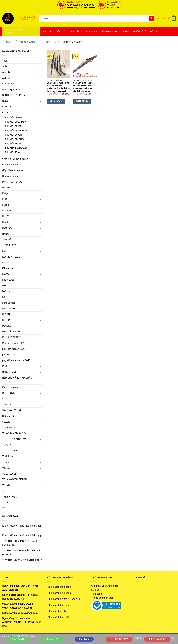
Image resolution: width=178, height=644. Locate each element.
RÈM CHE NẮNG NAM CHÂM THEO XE (17, 380)
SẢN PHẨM (76, 31)
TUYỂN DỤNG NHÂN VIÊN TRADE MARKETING (20, 543)
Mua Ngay (56, 101)
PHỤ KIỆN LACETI (13, 135)
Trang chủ (10, 42)
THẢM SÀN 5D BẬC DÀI (15, 433)
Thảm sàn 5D (9, 428)
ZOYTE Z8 (8, 503)
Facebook (84, 639)
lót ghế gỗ (7, 268)
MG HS (6, 291)
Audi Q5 (6, 78)
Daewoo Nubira (10, 176)
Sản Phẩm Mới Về (12, 410)
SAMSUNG (8, 405)
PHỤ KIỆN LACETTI (12, 332)
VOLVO (6, 485)
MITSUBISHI (9, 309)
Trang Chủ (46, 31)
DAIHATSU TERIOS (12, 182)
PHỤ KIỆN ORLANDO (15, 139)
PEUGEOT (7, 326)
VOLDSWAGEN (10, 474)
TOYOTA (7, 445)
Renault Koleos (10, 387)
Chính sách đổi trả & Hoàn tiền (64, 599)
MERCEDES (8, 280)
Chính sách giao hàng (59, 593)
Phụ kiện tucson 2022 (14, 343)
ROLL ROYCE (9, 393)
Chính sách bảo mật (58, 617)
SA (4, 399)
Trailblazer (8, 456)
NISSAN (6, 320)
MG (4, 286)
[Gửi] (151, 19)
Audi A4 (6, 72)
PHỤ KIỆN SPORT (11, 337)
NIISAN (6, 314)
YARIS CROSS (10, 497)
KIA (4, 251)
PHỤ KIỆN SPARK (13, 144)
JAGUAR (7, 239)
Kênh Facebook (109, 31)
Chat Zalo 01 (18, 639)
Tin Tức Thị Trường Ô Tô (134, 31)
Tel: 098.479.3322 (119, 639)
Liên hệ (154, 31)
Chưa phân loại (10, 165)
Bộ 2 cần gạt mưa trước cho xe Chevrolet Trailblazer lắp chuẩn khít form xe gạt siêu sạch (58, 87)
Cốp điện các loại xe (13, 170)
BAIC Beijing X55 (11, 89)
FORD (5, 199)
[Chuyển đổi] (40, 66)
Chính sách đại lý (57, 611)
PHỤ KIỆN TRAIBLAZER (16, 148)
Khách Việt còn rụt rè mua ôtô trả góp (22, 535)
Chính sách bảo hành (59, 605)
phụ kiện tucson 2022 (14, 349)
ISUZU (6, 234)
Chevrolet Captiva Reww (15, 159)
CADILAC (7, 107)
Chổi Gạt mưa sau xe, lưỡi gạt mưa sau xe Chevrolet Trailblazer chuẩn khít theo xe (83, 87)
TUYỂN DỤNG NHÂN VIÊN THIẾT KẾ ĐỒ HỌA (21, 553)
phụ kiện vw (9, 355)
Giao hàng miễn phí (75, 2)
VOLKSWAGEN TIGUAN (15, 479)
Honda (6, 222)
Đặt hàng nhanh (114, 2)
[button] (166, 19)
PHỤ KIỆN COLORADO (15, 122)
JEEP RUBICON (10, 245)
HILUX (6, 216)
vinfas (6, 462)
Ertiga (5, 193)
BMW (5, 101)
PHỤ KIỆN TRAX (13, 152)
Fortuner (7, 211)
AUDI (5, 66)
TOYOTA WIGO (10, 451)
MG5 (5, 297)
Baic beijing (8, 84)
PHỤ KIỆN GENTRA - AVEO (17, 131)
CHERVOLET (46, 42)
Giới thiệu (61, 31)
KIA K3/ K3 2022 (11, 257)
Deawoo (7, 188)
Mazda (6, 274)
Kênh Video (92, 31)
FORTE (6, 205)
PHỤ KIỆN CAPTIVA (14, 118)
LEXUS (6, 263)
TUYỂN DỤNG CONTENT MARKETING (22, 560)
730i (5, 61)
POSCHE (7, 366)
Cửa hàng (28, 42)
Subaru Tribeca (10, 416)
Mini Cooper (9, 303)
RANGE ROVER (10, 372)
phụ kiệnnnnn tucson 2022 (16, 360)
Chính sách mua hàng (59, 587)
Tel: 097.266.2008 (157, 639)
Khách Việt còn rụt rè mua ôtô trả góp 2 (22, 528)
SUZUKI (6, 422)
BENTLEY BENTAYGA (14, 95)
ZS (4, 508)
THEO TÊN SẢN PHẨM (14, 439)
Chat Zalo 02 (52, 639)
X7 (4, 491)
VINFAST (7, 468)
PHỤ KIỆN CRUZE (13, 126)
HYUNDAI (7, 228)
